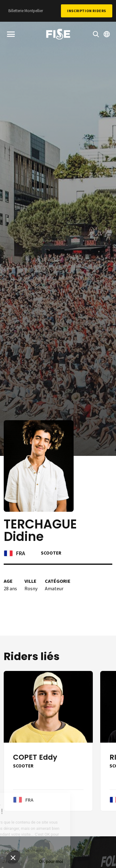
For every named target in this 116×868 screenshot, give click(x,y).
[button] (13, 857)
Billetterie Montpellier (26, 11)
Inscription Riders (87, 11)
